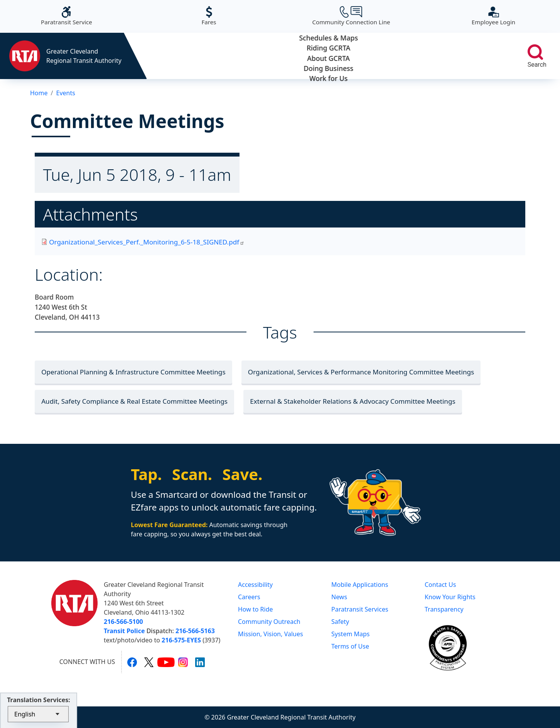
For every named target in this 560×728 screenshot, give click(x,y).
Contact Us (440, 585)
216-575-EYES (181, 640)
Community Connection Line (351, 16)
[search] (535, 52)
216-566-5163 (195, 631)
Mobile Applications (360, 585)
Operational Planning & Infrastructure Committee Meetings (133, 372)
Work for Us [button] (474, 56)
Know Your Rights (450, 597)
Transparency (444, 609)
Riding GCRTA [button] (256, 56)
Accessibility (255, 585)
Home (39, 93)
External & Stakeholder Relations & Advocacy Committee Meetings (353, 401)
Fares (209, 16)
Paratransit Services (360, 609)
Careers (249, 597)
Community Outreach (269, 622)
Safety (340, 622)
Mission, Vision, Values (271, 634)
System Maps (351, 634)
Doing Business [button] (401, 56)
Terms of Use (350, 646)
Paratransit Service (67, 16)
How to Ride (256, 609)
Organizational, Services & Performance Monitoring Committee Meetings (361, 372)
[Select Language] (38, 714)
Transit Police (124, 631)
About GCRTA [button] (328, 56)
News (339, 597)
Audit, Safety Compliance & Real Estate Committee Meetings (134, 401)
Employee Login (493, 16)
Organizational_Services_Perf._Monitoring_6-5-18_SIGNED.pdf (147, 242)
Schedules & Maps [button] (183, 56)
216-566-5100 (123, 622)
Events (65, 93)
